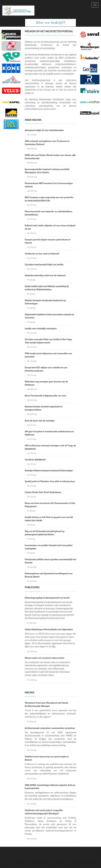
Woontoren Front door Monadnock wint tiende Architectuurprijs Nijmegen (46, 704)
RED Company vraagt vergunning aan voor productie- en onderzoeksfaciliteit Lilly (49, 199)
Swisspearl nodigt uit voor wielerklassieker (44, 130)
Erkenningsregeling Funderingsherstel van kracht (47, 598)
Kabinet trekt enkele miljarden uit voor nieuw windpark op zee (50, 227)
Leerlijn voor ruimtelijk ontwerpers (41, 328)
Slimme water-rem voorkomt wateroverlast (45, 658)
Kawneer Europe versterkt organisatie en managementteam (44, 408)
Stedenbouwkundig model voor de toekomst (45, 275)
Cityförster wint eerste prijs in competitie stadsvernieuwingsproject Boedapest (44, 812)
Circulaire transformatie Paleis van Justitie (44, 264)
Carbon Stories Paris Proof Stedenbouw (43, 492)
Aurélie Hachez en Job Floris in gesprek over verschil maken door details (49, 519)
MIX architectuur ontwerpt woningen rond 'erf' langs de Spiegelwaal (50, 447)
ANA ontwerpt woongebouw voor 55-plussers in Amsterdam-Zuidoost (47, 143)
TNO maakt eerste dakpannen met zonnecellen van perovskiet (48, 355)
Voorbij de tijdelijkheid (35, 460)
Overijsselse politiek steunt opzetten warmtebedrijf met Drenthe (50, 561)
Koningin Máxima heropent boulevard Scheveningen (49, 470)
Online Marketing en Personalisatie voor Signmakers (49, 629)
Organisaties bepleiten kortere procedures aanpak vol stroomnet (49, 316)
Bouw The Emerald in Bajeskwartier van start (45, 396)
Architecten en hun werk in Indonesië (42, 254)
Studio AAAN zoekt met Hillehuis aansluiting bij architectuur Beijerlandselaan (47, 288)
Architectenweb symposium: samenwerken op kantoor (50, 728)
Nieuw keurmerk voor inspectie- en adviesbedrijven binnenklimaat (49, 213)
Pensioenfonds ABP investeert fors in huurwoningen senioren (49, 185)
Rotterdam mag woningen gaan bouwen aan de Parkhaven (46, 383)
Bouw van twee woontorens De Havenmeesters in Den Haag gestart (50, 505)
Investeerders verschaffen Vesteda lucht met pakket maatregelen (49, 547)
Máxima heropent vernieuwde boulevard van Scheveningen (45, 302)
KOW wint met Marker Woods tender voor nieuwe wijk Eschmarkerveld (50, 157)
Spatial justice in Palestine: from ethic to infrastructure (50, 481)
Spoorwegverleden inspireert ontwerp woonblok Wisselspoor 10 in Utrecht (47, 171)
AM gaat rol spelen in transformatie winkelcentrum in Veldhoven (49, 433)
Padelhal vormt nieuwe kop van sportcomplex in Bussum (47, 758)
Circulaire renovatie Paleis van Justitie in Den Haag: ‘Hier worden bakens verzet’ (48, 341)
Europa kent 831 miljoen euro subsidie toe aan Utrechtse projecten (46, 369)
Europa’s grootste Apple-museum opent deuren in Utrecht (48, 241)
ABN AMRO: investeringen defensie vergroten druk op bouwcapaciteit (50, 787)
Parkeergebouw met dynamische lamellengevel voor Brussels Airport (49, 575)
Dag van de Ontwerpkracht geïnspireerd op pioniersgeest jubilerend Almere (45, 533)
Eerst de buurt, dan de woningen (40, 421)
